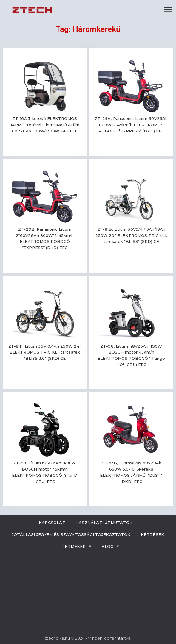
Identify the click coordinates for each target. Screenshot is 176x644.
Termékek (77, 546)
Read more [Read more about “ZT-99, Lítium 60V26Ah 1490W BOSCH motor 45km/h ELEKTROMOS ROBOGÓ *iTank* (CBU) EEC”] (45, 499)
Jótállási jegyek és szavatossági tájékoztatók (71, 534)
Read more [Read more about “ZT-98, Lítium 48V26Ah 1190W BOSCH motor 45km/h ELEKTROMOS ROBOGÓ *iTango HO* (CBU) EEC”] (131, 382)
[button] (168, 10)
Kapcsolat (52, 523)
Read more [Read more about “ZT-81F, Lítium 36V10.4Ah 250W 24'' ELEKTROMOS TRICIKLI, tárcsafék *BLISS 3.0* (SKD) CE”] (45, 376)
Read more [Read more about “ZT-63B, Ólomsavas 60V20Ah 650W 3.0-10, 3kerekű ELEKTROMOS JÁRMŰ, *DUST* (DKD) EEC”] (131, 499)
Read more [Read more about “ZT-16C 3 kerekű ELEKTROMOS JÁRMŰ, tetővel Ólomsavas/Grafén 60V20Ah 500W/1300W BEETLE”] (45, 148)
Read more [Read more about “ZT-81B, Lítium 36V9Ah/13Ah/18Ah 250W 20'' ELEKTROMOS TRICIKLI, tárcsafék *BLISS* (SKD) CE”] (131, 259)
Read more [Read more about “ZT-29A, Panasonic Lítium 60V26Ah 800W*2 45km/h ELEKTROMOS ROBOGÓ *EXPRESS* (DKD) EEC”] (131, 148)
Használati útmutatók (104, 523)
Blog (110, 546)
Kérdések (153, 534)
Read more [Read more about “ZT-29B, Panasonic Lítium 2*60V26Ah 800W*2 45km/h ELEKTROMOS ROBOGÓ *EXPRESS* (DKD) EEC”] (45, 265)
